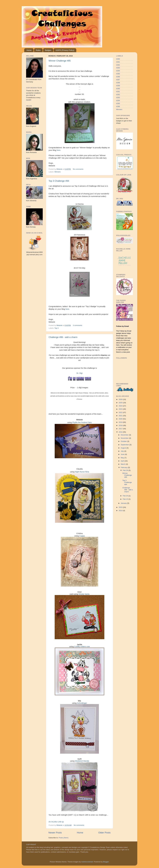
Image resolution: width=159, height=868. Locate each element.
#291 (118, 92)
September (125, 445)
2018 (121, 425)
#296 (118, 106)
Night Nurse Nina (82, 472)
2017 (121, 429)
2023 (121, 409)
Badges (48, 50)
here (59, 150)
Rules (38, 50)
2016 (121, 432)
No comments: (79, 169)
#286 (118, 77)
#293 (118, 98)
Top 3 (56, 328)
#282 (118, 65)
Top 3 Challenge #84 (59, 181)
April (123, 461)
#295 (118, 103)
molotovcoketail (87, 862)
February (124, 467)
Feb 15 (126, 499)
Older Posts (104, 833)
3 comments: (78, 325)
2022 (121, 412)
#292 (118, 95)
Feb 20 (126, 496)
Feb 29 (126, 470)
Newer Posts (55, 833)
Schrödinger (82, 703)
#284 (118, 71)
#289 (118, 86)
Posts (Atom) (64, 838)
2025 (121, 403)
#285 (118, 74)
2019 (121, 422)
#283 (118, 68)
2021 (121, 416)
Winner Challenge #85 (60, 61)
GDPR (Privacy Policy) (65, 50)
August (124, 448)
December (125, 435)
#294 (118, 101)
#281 (118, 62)
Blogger (106, 862)
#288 (118, 83)
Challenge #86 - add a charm (63, 337)
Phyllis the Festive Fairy (82, 422)
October (124, 441)
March (123, 464)
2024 (121, 406)
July (122, 451)
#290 (118, 89)
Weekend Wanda (82, 761)
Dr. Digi (80, 373)
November (125, 438)
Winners (58, 172)
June (123, 454)
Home (29, 50)
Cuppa (82, 536)
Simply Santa (84, 594)
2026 (121, 399)
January (124, 503)
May (123, 458)
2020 (121, 419)
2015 (121, 507)
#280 (118, 59)
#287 (118, 80)
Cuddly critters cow (82, 647)
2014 (121, 511)
